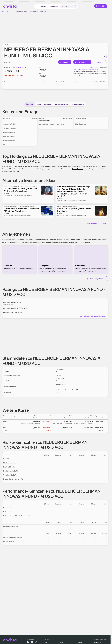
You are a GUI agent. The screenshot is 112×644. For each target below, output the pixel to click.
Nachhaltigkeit (78, 104)
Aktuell (43, 6)
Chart (39, 104)
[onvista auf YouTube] (32, 642)
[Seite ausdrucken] (105, 57)
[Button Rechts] (89, 62)
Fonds (13, 12)
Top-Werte (78, 642)
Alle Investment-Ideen (96, 223)
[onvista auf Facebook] (28, 642)
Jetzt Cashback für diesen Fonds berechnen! (86, 70)
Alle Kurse (48, 104)
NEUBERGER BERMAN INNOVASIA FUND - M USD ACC (31, 12)
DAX (45, 642)
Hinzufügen (65, 62)
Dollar (61, 642)
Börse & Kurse (6, 12)
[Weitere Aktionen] (106, 422)
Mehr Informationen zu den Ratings (93, 316)
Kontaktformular (78, 169)
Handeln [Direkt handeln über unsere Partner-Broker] (100, 62)
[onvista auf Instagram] (36, 642)
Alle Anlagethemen (98, 279)
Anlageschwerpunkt (62, 104)
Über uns (98, 642)
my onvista (54, 6)
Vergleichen (80, 62)
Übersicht (30, 104)
